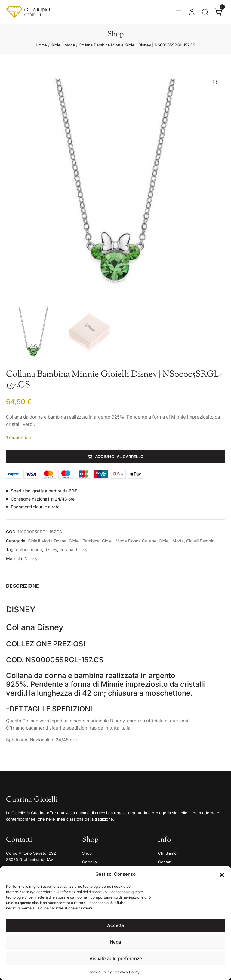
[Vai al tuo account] (192, 12)
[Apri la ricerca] (205, 12)
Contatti (165, 862)
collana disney (74, 550)
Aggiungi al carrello (119, 457)
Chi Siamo (167, 853)
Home (41, 45)
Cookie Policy (100, 972)
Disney (31, 559)
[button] (222, 874)
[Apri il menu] (179, 12)
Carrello (89, 862)
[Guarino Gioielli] (28, 12)
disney (51, 550)
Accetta (116, 925)
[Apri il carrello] (218, 12)
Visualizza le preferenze (116, 958)
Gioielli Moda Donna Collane (129, 541)
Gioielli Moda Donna (47, 541)
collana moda (29, 550)
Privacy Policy (127, 972)
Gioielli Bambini (201, 541)
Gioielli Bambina (84, 541)
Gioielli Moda (63, 45)
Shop (87, 853)
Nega (115, 942)
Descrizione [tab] (23, 586)
